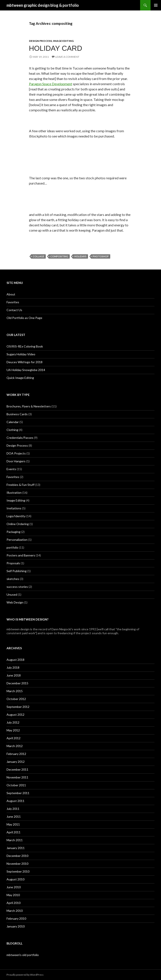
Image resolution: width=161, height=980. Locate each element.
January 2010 (16, 926)
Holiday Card (56, 48)
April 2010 (14, 903)
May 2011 (13, 824)
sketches (13, 579)
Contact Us (14, 310)
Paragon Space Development (51, 84)
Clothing (12, 430)
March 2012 (15, 746)
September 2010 (18, 871)
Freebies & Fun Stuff (20, 485)
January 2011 (16, 848)
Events (11, 469)
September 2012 (18, 707)
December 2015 (17, 683)
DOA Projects (16, 453)
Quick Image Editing (20, 378)
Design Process (40, 41)
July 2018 (13, 667)
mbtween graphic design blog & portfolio (43, 5)
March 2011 (15, 840)
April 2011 (14, 832)
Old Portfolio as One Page (24, 318)
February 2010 (16, 918)
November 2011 (17, 777)
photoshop (101, 256)
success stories (17, 587)
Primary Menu (156, 5)
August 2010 (15, 879)
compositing (59, 256)
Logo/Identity (16, 516)
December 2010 (17, 856)
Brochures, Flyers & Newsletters (29, 406)
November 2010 (17, 864)
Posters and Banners (21, 555)
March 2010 (15, 911)
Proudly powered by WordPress (25, 975)
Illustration (14, 493)
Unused (12, 594)
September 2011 (18, 793)
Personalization (17, 540)
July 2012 (13, 722)
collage (38, 256)
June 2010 (14, 887)
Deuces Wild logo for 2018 (25, 362)
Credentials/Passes (20, 438)
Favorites (13, 302)
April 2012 (14, 738)
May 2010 (13, 895)
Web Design (15, 602)
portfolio (12, 547)
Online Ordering (18, 524)
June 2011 (14, 816)
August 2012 (15, 715)
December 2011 (17, 769)
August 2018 (15, 660)
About (11, 294)
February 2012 (16, 754)
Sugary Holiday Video (21, 354)
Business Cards (17, 414)
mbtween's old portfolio (23, 955)
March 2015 (15, 691)
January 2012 (16, 762)
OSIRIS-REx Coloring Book (25, 346)
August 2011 (15, 801)
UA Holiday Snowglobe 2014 (26, 370)
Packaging (14, 532)
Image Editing (63, 41)
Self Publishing (17, 571)
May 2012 (13, 730)
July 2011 (13, 809)
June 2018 (14, 675)
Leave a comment (67, 57)
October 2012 (16, 699)
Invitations (14, 508)
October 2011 (16, 785)
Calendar (13, 422)
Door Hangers (16, 461)
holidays (80, 256)
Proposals (13, 563)
